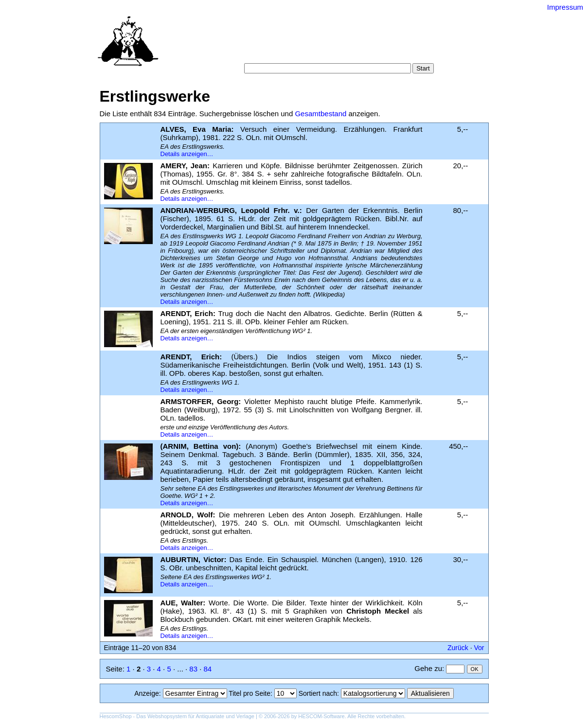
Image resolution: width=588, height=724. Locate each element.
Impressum (565, 7)
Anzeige (147, 693)
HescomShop (116, 716)
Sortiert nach (318, 693)
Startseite (241, 44)
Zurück (458, 648)
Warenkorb (273, 53)
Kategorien (307, 44)
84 (208, 669)
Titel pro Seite (249, 693)
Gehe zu (428, 668)
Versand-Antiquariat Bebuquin (328, 22)
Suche (273, 44)
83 (193, 669)
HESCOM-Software (321, 716)
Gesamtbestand (321, 114)
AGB (304, 53)
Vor (479, 648)
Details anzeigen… (187, 154)
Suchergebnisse (405, 44)
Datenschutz (338, 53)
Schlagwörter (352, 44)
